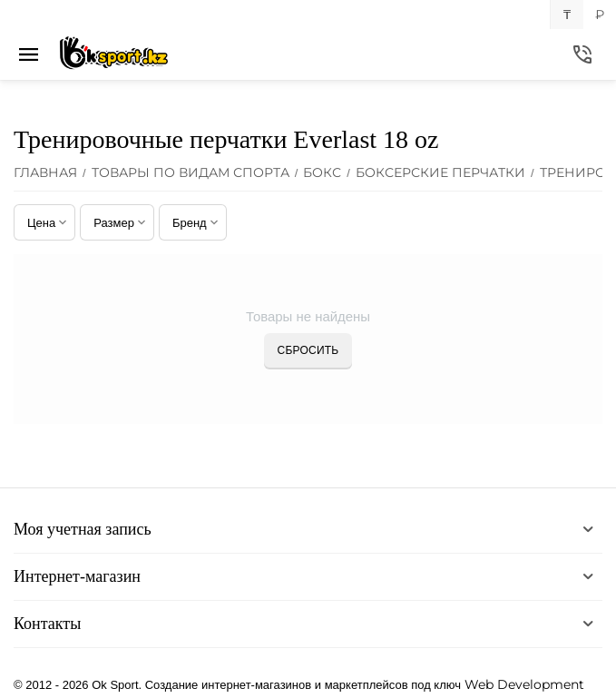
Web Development (524, 684)
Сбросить (308, 350)
